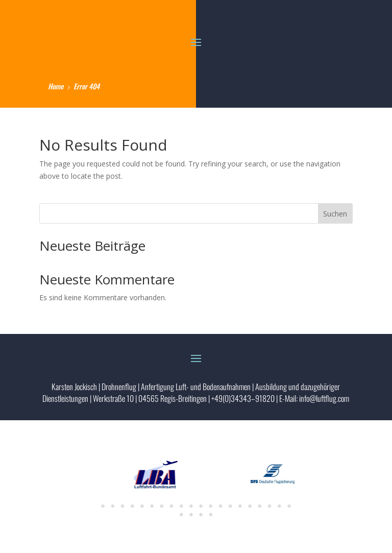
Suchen (335, 214)
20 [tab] (289, 506)
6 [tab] (152, 506)
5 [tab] (142, 506)
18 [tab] (269, 506)
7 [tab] (162, 506)
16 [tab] (250, 506)
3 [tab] (122, 506)
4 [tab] (132, 506)
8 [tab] (171, 506)
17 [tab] (260, 506)
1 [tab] (103, 506)
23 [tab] (201, 515)
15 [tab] (240, 506)
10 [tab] (191, 506)
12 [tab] (211, 506)
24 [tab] (211, 515)
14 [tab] (230, 506)
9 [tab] (181, 506)
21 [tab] (181, 515)
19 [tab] (279, 506)
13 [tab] (220, 506)
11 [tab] (201, 506)
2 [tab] (113, 506)
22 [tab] (191, 515)
